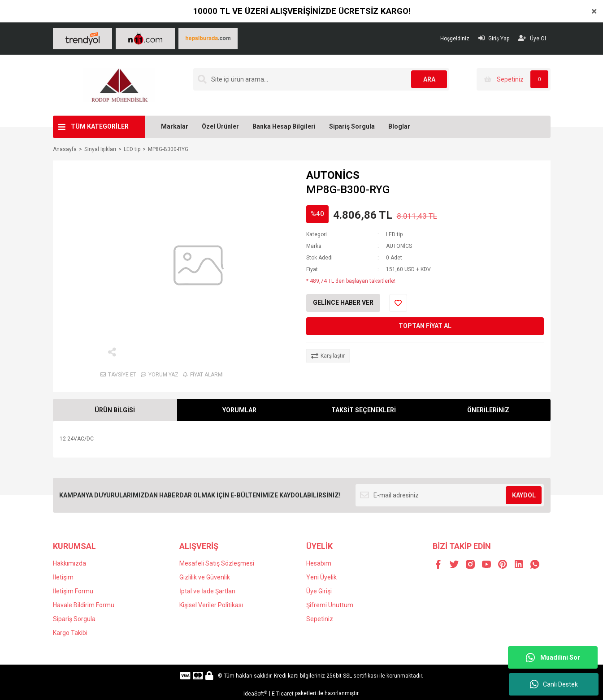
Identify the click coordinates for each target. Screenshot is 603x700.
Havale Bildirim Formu (84, 605)
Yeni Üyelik (321, 577)
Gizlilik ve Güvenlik (205, 577)
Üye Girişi (319, 591)
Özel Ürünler (220, 126)
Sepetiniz (320, 619)
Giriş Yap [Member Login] (494, 38)
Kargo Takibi (70, 633)
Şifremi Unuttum (330, 605)
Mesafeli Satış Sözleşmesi (217, 563)
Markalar (175, 126)
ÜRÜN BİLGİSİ (115, 410)
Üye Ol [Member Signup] (532, 38)
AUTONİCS (333, 175)
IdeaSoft (255, 694)
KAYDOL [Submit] (524, 495)
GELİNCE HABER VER (343, 302)
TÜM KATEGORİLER (100, 126)
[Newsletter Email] (450, 495)
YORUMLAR (239, 410)
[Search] (321, 79)
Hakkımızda (69, 563)
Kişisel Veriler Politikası (211, 605)
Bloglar (399, 126)
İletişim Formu (73, 591)
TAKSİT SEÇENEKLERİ (364, 410)
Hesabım (319, 563)
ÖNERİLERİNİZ (488, 410)
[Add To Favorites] (398, 303)
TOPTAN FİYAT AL (425, 326)
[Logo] (119, 85)
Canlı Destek (554, 684)
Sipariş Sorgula (352, 126)
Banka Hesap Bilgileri (284, 126)
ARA (429, 79)
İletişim (63, 577)
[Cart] (514, 79)
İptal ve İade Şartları (207, 591)
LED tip (394, 234)
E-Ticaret (283, 694)
